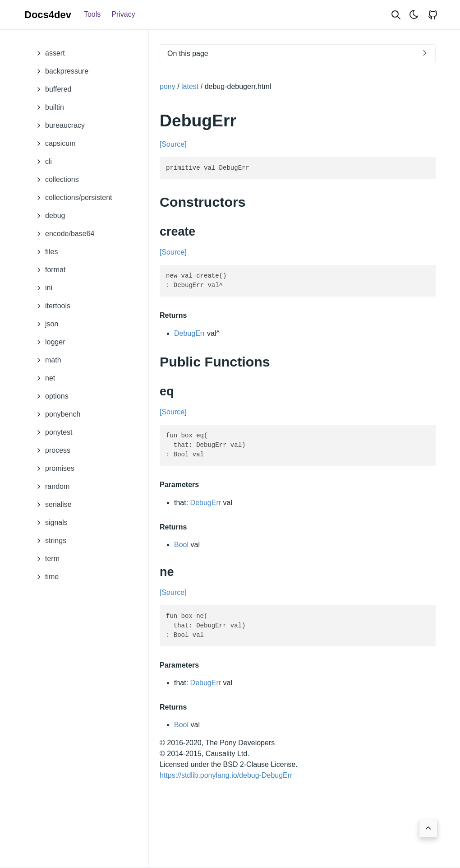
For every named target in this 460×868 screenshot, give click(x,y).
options (50, 396)
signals (50, 523)
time (45, 577)
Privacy (123, 14)
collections (55, 180)
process (51, 450)
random (51, 487)
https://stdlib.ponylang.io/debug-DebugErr (226, 775)
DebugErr (189, 333)
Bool (181, 545)
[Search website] (396, 15)
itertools (51, 306)
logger (48, 342)
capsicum (54, 144)
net (43, 378)
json (45, 324)
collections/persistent (72, 198)
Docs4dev (48, 15)
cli (42, 162)
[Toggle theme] (414, 15)
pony (168, 86)
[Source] (173, 144)
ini (42, 288)
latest (190, 86)
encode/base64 (63, 234)
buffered (51, 89)
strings (49, 541)
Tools (92, 14)
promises (53, 469)
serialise (52, 505)
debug (48, 216)
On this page (188, 53)
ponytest (52, 432)
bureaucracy (58, 125)
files (45, 252)
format (48, 270)
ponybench (56, 414)
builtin (48, 107)
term (46, 559)
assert (48, 53)
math (46, 360)
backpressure (60, 71)
